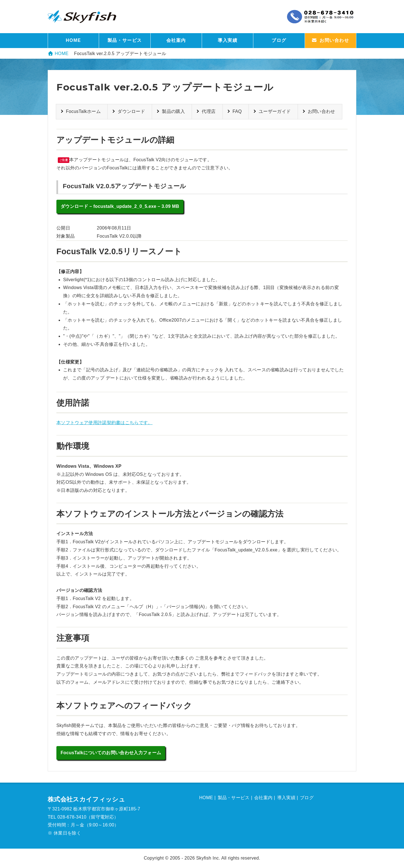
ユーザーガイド (275, 111)
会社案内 (176, 40)
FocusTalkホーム (83, 111)
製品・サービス (125, 40)
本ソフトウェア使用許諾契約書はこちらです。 (105, 423)
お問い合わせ (322, 111)
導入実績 (228, 40)
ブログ (279, 40)
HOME (73, 40)
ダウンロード (131, 111)
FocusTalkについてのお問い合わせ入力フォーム (111, 753)
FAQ (237, 111)
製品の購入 (173, 111)
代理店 (209, 111)
